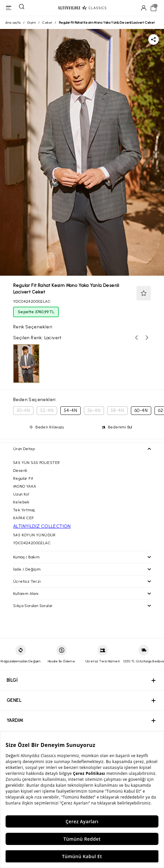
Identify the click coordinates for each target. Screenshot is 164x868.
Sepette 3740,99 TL (36, 312)
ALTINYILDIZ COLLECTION (42, 526)
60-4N (141, 410)
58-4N (117, 410)
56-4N (94, 410)
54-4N (71, 410)
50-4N (23, 410)
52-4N (47, 410)
